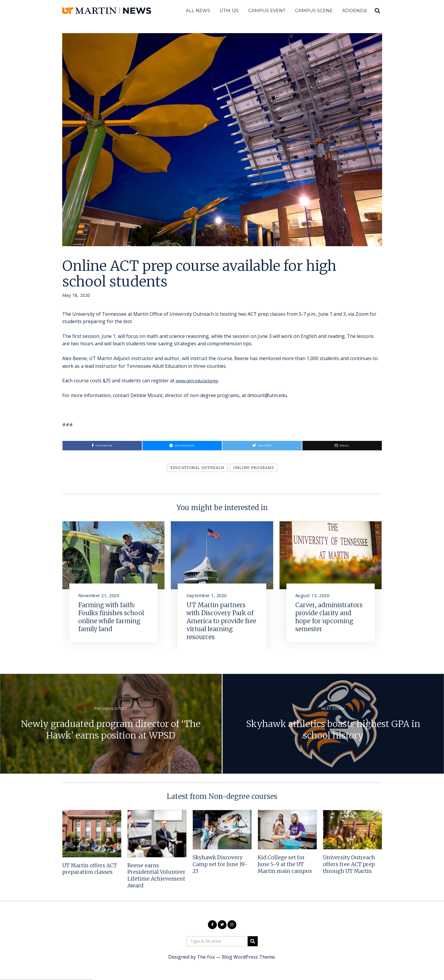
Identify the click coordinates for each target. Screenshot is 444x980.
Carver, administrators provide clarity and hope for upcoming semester (329, 617)
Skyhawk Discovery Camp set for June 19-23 (220, 864)
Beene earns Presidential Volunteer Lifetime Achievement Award (156, 876)
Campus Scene (314, 11)
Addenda (355, 11)
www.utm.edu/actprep (200, 381)
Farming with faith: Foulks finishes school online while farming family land (111, 617)
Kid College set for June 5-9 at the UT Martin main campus (285, 864)
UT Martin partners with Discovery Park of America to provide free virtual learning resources (221, 621)
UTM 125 (229, 11)
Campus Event (267, 11)
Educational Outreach (197, 468)
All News (198, 11)
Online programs (254, 468)
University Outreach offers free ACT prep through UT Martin (349, 864)
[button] (253, 941)
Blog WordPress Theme (248, 957)
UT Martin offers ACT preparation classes (90, 869)
